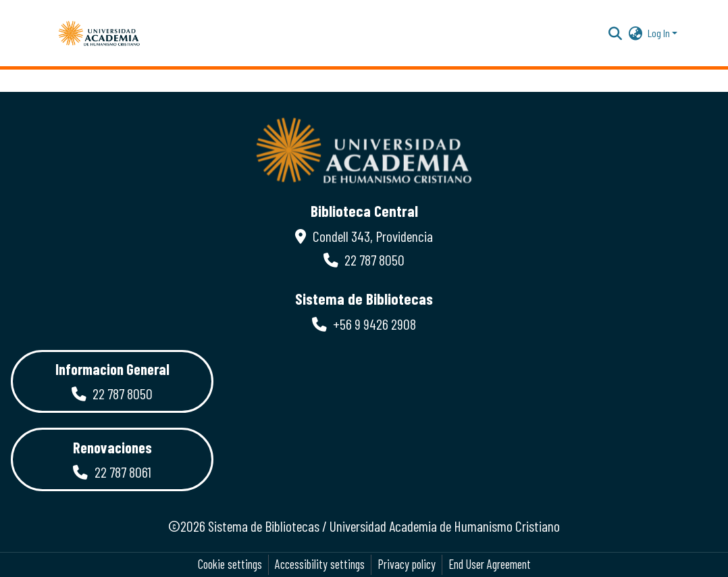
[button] (99, 33)
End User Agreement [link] (490, 564)
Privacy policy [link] (407, 564)
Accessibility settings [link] (320, 564)
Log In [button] (660, 33)
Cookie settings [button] (230, 564)
